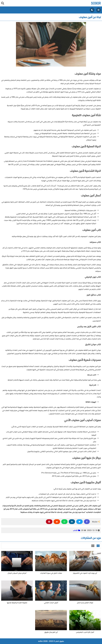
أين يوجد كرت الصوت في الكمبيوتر (85, 573)
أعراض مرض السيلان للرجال (17, 573)
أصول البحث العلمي (51, 603)
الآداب (75, 530)
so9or (96, 3)
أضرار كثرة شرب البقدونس (85, 632)
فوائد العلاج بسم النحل (85, 603)
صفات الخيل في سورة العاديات (51, 573)
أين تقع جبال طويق (51, 632)
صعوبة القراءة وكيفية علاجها (17, 603)
